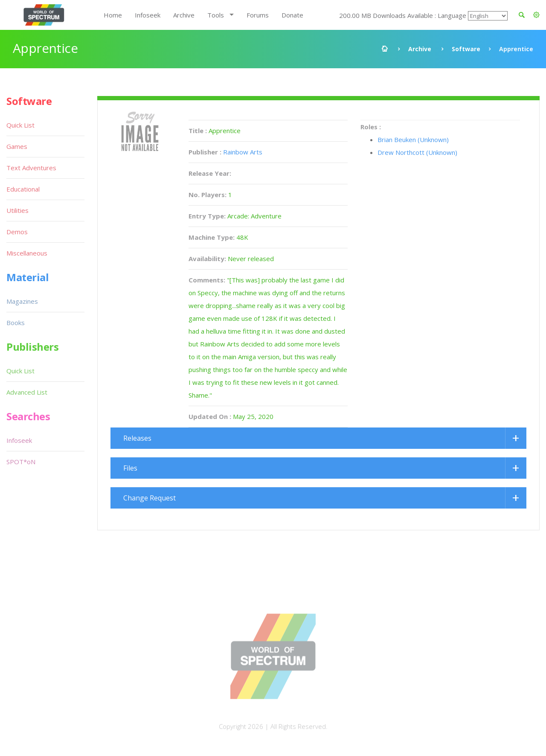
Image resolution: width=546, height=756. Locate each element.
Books (16, 323)
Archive (184, 15)
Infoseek (148, 15)
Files (130, 468)
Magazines (22, 301)
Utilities (17, 210)
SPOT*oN (21, 462)
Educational (23, 189)
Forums (258, 15)
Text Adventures (31, 168)
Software (466, 49)
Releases (137, 438)
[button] (536, 15)
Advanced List (27, 392)
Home (113, 15)
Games (17, 146)
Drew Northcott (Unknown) (417, 152)
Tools (216, 15)
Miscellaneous (27, 253)
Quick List (20, 125)
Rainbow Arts (243, 152)
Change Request (150, 498)
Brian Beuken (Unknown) (413, 140)
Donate (292, 15)
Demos (17, 232)
